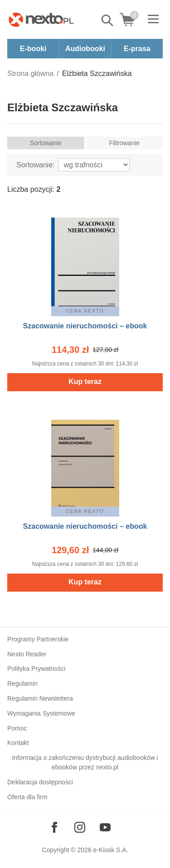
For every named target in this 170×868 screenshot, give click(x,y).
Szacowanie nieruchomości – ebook (85, 326)
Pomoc (17, 728)
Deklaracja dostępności (40, 782)
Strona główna (30, 74)
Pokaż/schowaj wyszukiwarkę (108, 20)
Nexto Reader (27, 654)
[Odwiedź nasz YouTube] (105, 827)
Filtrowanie (124, 143)
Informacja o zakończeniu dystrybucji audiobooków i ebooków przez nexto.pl (85, 762)
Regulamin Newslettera (40, 698)
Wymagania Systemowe (41, 713)
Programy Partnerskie (38, 639)
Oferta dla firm (27, 797)
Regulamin (22, 683)
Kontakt (18, 743)
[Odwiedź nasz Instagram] (80, 827)
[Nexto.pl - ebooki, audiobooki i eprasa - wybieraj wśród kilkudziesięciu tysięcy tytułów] (41, 19)
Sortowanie (46, 143)
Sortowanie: (36, 165)
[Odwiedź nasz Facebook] (54, 827)
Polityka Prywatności (36, 669)
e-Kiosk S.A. (111, 850)
